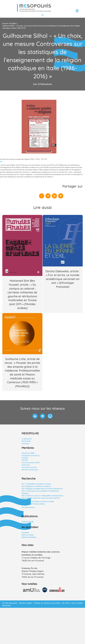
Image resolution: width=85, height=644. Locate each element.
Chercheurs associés (29, 467)
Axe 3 (36, 84)
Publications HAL (28, 522)
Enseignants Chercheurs (31, 456)
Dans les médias (28, 535)
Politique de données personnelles (47, 603)
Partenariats (26, 441)
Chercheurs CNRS (28, 453)
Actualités (13, 23)
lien (1, 162)
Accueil (5, 23)
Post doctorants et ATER (31, 463)
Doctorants (26, 465)
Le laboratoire (27, 439)
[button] (35, 416)
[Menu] (77, 11)
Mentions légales (26, 603)
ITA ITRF (25, 460)
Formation (25, 444)
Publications (46, 84)
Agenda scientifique (29, 537)
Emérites (25, 458)
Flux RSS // (67, 603)
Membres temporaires (30, 470)
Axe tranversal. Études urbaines (33, 504)
